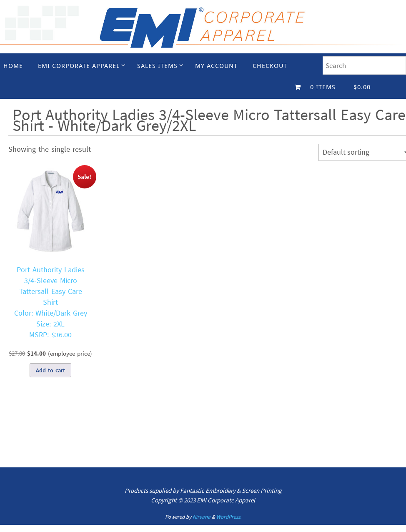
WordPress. (229, 517)
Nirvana (202, 517)
